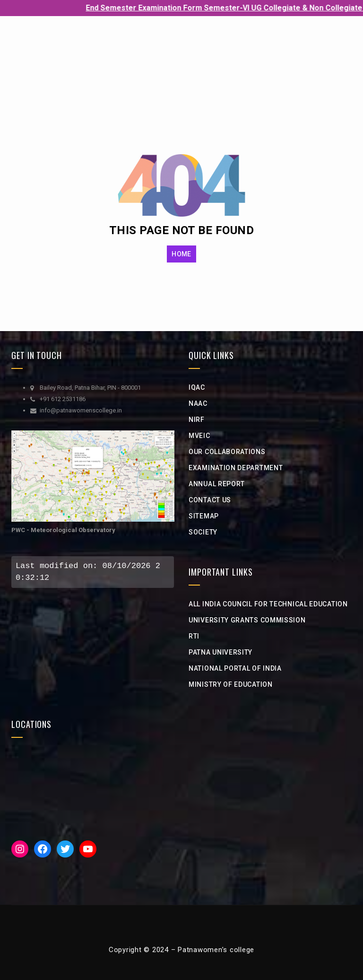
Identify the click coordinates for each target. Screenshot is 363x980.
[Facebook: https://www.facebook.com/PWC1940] (43, 849)
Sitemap (204, 516)
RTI (194, 636)
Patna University (220, 652)
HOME (181, 254)
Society (203, 532)
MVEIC (199, 436)
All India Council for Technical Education (268, 604)
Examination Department (236, 468)
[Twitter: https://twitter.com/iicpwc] (65, 849)
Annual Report (217, 484)
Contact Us (210, 500)
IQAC (197, 387)
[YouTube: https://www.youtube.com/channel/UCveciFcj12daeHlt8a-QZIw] (88, 849)
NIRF (197, 420)
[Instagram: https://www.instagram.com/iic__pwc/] (20, 849)
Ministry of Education (231, 684)
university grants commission (247, 620)
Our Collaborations (227, 452)
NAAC (198, 403)
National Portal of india (235, 668)
